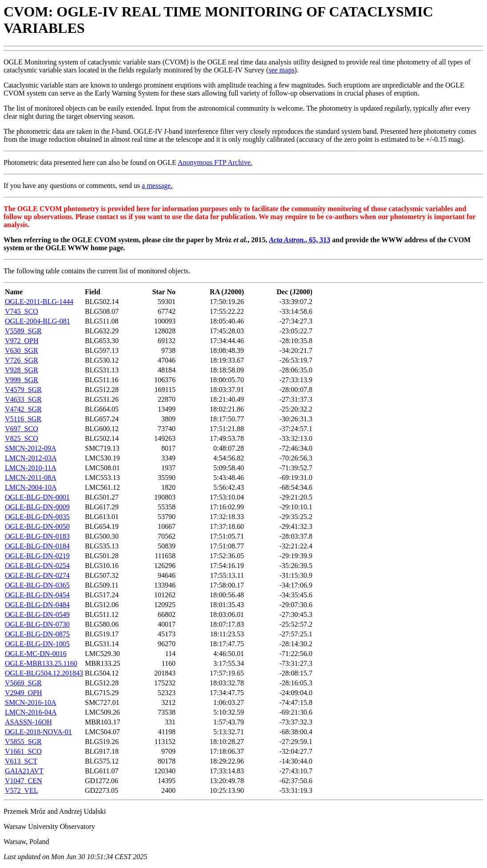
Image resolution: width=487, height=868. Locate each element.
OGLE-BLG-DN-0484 (37, 605)
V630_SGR (22, 350)
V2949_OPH (24, 693)
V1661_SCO (23, 751)
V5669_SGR (23, 683)
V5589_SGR (23, 331)
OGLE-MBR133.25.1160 (41, 663)
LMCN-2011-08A (31, 478)
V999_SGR (22, 380)
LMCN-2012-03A (31, 458)
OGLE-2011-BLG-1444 (39, 302)
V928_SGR (22, 370)
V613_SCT (21, 761)
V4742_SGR (23, 409)
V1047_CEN (24, 781)
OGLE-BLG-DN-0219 (37, 556)
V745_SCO (22, 311)
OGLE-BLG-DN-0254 (37, 566)
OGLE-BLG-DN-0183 (37, 536)
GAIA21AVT (24, 771)
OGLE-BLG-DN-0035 (37, 517)
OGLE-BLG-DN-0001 (37, 497)
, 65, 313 (299, 240)
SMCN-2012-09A (31, 448)
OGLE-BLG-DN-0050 (37, 526)
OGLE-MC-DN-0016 (36, 654)
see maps (281, 70)
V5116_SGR (23, 419)
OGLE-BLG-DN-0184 (37, 546)
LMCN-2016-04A (31, 712)
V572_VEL (22, 790)
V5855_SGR (23, 742)
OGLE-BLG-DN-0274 (37, 575)
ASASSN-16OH (28, 722)
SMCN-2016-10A (31, 702)
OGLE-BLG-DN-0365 (37, 585)
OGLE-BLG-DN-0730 (37, 624)
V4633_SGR (23, 399)
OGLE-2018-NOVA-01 (38, 732)
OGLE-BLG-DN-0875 (37, 634)
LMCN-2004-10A (31, 487)
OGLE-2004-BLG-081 (38, 321)
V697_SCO (22, 429)
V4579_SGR (23, 390)
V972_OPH (22, 341)
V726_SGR (22, 360)
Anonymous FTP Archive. (215, 162)
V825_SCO (22, 438)
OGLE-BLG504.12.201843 (44, 673)
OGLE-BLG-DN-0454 (37, 595)
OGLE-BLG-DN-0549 (37, 614)
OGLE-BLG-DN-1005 (37, 644)
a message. (157, 186)
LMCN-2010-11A (31, 468)
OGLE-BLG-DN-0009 (37, 507)
